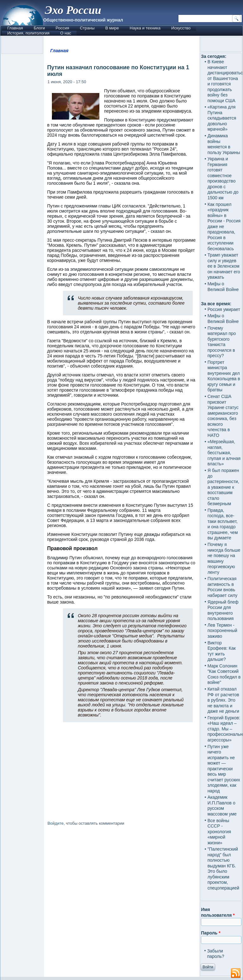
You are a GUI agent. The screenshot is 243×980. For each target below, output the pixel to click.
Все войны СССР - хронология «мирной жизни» (219, 832)
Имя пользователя (218, 912)
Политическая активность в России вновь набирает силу (223, 587)
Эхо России (73, 10)
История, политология (28, 33)
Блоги (39, 28)
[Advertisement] (121, 883)
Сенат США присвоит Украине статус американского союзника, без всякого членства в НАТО (223, 416)
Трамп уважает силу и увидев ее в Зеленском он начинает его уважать (224, 266)
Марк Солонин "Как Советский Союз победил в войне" (224, 674)
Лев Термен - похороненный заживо (222, 631)
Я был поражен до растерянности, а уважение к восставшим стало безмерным (223, 487)
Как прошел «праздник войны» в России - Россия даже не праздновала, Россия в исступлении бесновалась (224, 226)
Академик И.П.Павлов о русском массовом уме (222, 806)
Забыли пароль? (216, 954)
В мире (112, 28)
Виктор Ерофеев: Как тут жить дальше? (222, 651)
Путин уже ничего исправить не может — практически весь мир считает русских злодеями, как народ (224, 769)
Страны (87, 28)
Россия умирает (224, 309)
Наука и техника (145, 28)
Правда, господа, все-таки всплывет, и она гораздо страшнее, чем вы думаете (223, 524)
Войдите (56, 823)
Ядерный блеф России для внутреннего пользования (223, 610)
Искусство (181, 28)
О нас (66, 33)
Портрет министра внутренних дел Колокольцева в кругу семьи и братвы (224, 376)
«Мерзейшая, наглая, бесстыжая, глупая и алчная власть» (224, 453)
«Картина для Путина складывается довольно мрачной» (222, 118)
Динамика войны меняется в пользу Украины (224, 144)
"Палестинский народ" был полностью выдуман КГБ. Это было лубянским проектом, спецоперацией (223, 868)
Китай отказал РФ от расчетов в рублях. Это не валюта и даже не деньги (223, 700)
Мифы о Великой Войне (223, 287)
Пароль (211, 933)
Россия (62, 28)
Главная (15, 28)
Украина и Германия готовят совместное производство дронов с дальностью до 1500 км (223, 178)
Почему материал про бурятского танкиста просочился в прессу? (222, 342)
